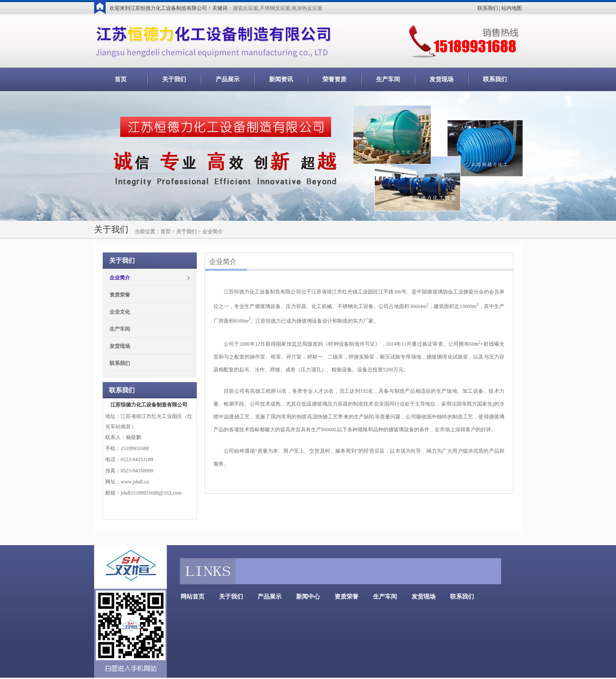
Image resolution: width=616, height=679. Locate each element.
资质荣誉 (120, 295)
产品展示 (228, 79)
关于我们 (174, 79)
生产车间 (388, 79)
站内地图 (512, 8)
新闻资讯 (281, 79)
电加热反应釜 (307, 8)
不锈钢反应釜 (275, 8)
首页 (121, 79)
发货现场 (441, 79)
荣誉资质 (335, 79)
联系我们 (488, 8)
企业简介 (120, 278)
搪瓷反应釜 (246, 8)
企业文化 (120, 312)
